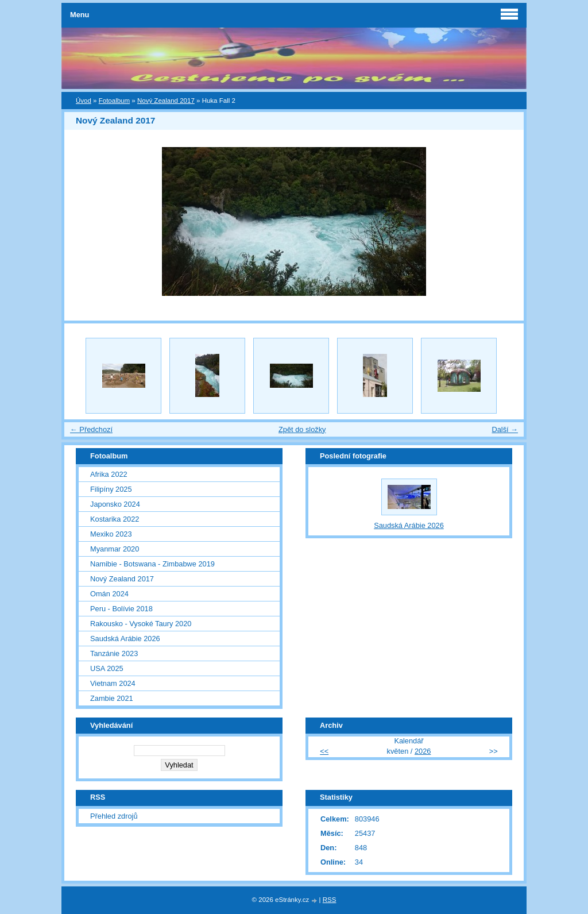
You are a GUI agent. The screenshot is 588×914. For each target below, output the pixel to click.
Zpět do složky (302, 429)
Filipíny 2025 (111, 489)
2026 (423, 751)
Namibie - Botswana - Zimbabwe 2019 (152, 564)
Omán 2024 (109, 594)
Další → (505, 429)
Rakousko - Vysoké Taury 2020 (141, 624)
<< (324, 751)
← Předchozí (91, 429)
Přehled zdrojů (114, 816)
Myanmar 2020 (115, 549)
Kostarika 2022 (115, 519)
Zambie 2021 (112, 698)
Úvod (84, 101)
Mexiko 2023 (111, 534)
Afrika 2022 (109, 474)
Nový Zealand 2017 (166, 101)
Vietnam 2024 (113, 683)
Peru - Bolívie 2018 (121, 609)
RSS (330, 900)
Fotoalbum (114, 101)
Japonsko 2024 (115, 504)
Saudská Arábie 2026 (125, 639)
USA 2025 (107, 668)
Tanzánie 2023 (114, 653)
